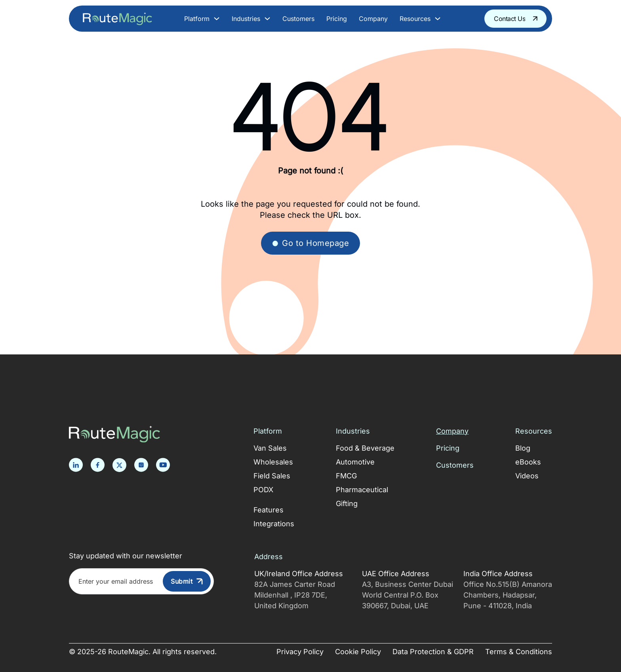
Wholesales (273, 462)
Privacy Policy (300, 652)
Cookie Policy (358, 652)
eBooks (528, 462)
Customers (298, 19)
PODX (263, 490)
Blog (523, 448)
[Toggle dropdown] (217, 19)
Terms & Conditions (519, 652)
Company (373, 19)
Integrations (274, 524)
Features (269, 510)
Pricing (337, 19)
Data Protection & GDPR (433, 652)
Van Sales (270, 448)
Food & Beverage (365, 448)
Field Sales (272, 476)
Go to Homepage (310, 243)
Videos (527, 476)
